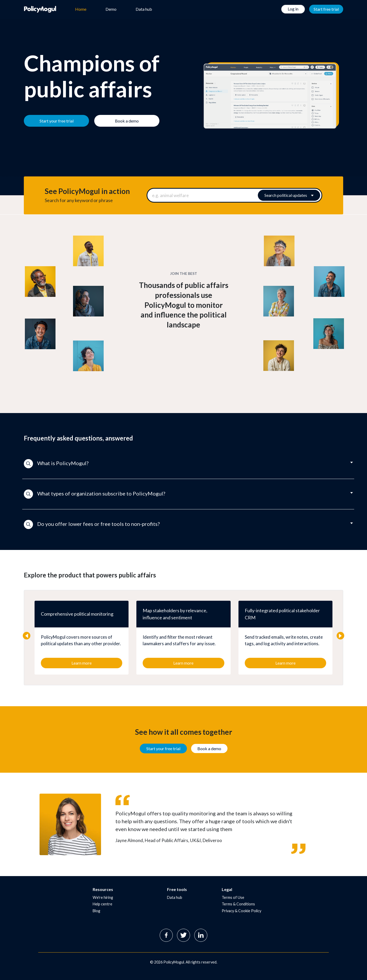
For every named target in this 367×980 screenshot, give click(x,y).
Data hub (144, 9)
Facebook (166, 935)
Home (81, 9)
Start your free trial (163, 748)
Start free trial (326, 9)
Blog (96, 911)
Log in (293, 9)
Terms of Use (233, 897)
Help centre (102, 904)
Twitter (183, 935)
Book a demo (209, 748)
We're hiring (103, 897)
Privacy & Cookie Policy (241, 911)
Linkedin (201, 935)
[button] (183, 464)
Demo (111, 9)
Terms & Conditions (238, 904)
